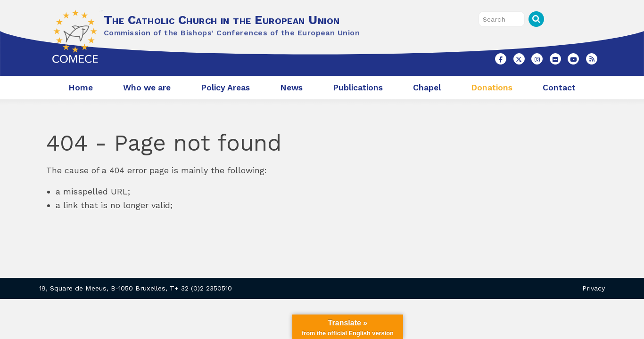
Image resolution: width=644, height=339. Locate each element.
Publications (358, 88)
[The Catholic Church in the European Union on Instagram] (537, 59)
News (291, 88)
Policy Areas (225, 88)
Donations (492, 88)
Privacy (594, 288)
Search (536, 19)
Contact (559, 88)
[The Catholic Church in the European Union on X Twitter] (519, 59)
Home (81, 88)
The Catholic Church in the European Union (222, 20)
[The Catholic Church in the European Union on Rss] (592, 59)
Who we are (147, 88)
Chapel (427, 88)
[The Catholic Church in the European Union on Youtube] (573, 59)
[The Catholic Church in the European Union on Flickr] (555, 59)
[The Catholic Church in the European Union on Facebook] (501, 59)
